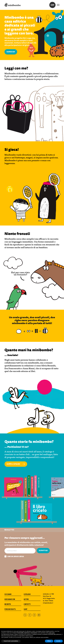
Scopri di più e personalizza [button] (11, 641)
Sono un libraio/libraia (14, 557)
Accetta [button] (58, 641)
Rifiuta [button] (49, 641)
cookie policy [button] (52, 633)
